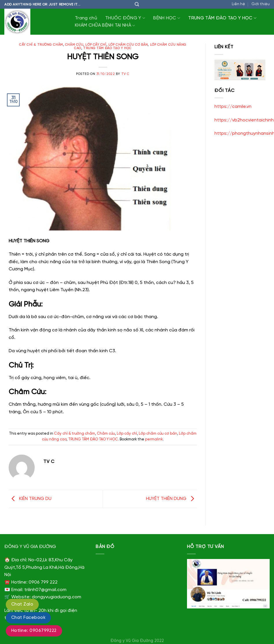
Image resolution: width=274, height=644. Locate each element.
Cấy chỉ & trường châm (41, 45)
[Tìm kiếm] (137, 4)
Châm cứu (74, 45)
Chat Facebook (28, 618)
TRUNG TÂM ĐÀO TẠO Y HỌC (222, 18)
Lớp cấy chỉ (96, 45)
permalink (154, 439)
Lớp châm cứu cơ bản (128, 45)
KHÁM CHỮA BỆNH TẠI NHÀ (105, 26)
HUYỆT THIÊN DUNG (171, 499)
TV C (125, 74)
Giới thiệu (261, 4)
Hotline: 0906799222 (34, 631)
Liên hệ (238, 4)
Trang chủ (86, 18)
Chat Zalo (22, 604)
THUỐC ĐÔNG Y (125, 18)
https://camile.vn (233, 107)
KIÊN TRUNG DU (30, 499)
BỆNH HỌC (167, 18)
